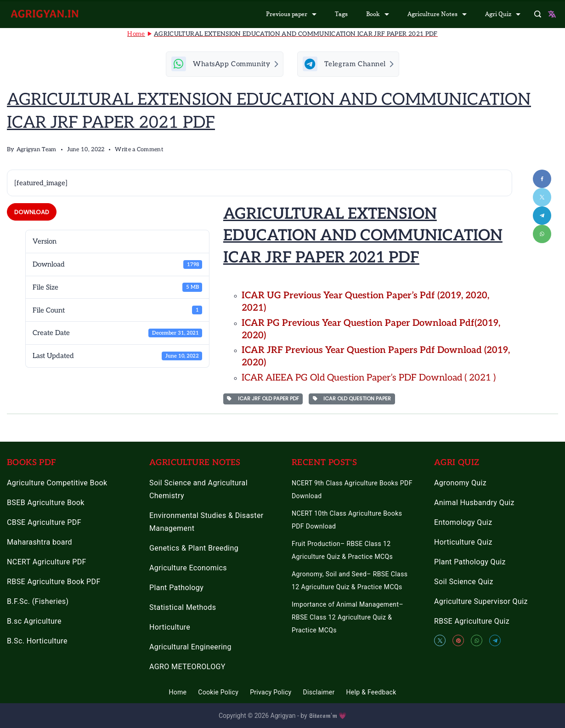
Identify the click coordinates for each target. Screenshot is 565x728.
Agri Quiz (503, 14)
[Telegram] (495, 641)
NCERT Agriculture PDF (47, 562)
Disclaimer (319, 693)
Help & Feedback (371, 693)
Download (32, 214)
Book (378, 14)
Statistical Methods (183, 608)
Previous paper (291, 14)
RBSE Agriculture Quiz (472, 622)
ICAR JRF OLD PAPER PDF (263, 401)
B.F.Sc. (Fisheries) (38, 602)
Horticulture (170, 628)
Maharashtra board (40, 543)
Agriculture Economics (188, 568)
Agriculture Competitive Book (57, 483)
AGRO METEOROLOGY (187, 667)
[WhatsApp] (477, 641)
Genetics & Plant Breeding (194, 549)
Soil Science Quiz (464, 582)
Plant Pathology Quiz (470, 562)
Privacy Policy (271, 693)
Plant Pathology (176, 588)
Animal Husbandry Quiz (474, 503)
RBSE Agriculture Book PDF (54, 582)
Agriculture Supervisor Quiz (481, 602)
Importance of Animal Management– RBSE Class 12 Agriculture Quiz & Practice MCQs (347, 618)
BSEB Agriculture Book (46, 503)
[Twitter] (440, 641)
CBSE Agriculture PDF (44, 523)
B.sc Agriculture (34, 622)
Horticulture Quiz (463, 543)
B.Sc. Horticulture (37, 641)
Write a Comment (139, 152)
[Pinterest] (458, 641)
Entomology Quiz (463, 523)
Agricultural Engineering (190, 647)
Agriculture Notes (437, 14)
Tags (341, 14)
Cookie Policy (218, 693)
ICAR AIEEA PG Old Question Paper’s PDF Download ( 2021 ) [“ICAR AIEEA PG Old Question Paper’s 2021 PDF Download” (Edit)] (369, 380)
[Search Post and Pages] (538, 14)
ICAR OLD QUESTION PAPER (352, 401)
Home (178, 693)
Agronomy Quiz (460, 483)
